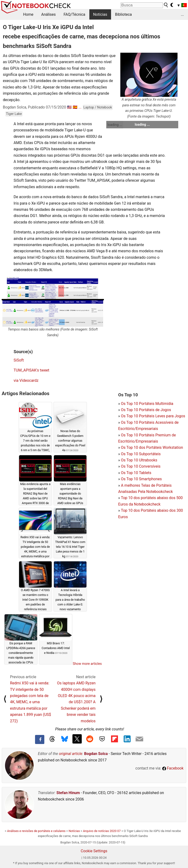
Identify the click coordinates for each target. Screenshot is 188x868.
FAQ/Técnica (74, 14)
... (182, 14)
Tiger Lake (14, 114)
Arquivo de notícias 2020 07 (102, 831)
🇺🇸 (69, 107)
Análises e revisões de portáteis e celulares (36, 831)
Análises (48, 14)
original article (71, 754)
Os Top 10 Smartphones (141, 479)
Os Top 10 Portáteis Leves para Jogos (153, 416)
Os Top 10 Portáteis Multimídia (147, 404)
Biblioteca (124, 14)
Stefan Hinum (68, 793)
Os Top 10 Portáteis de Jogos (146, 410)
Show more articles (87, 664)
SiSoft (19, 360)
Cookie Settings (94, 851)
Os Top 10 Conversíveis (141, 466)
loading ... (115, 125)
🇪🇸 (75, 107)
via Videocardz (26, 380)
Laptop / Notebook (98, 107)
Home (28, 14)
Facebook (173, 768)
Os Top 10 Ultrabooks (139, 460)
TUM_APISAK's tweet (31, 370)
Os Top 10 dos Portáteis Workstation (152, 447)
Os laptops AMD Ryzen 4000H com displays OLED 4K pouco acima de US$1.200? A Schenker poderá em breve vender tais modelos (76, 702)
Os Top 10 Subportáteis (141, 454)
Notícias (100, 14)
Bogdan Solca (96, 754)
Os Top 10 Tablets (136, 473)
